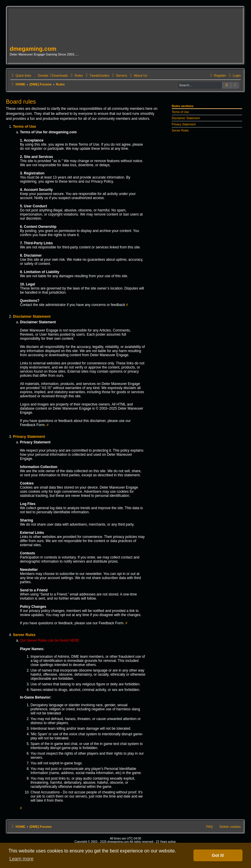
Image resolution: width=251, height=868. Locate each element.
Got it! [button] (218, 855)
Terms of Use (180, 112)
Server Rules (180, 131)
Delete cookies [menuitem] (230, 827)
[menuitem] (40, 75)
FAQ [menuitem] (210, 827)
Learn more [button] (21, 859)
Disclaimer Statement (186, 118)
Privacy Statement (184, 124)
